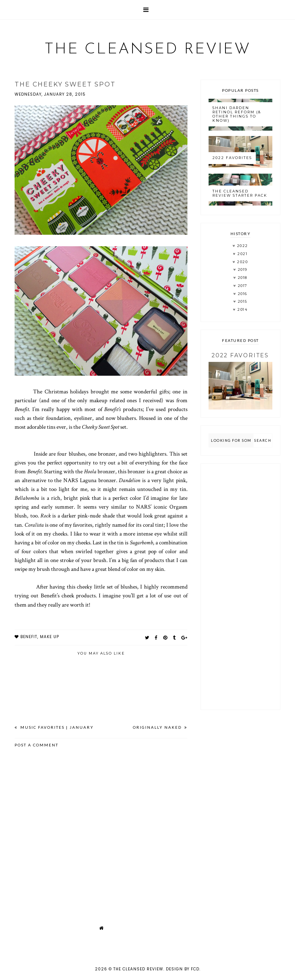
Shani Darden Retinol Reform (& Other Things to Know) (237, 114)
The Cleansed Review (148, 50)
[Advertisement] (240, 587)
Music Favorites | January (56, 727)
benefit (29, 637)
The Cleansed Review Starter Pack (240, 193)
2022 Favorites (232, 158)
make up (50, 637)
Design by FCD (183, 969)
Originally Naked (158, 727)
